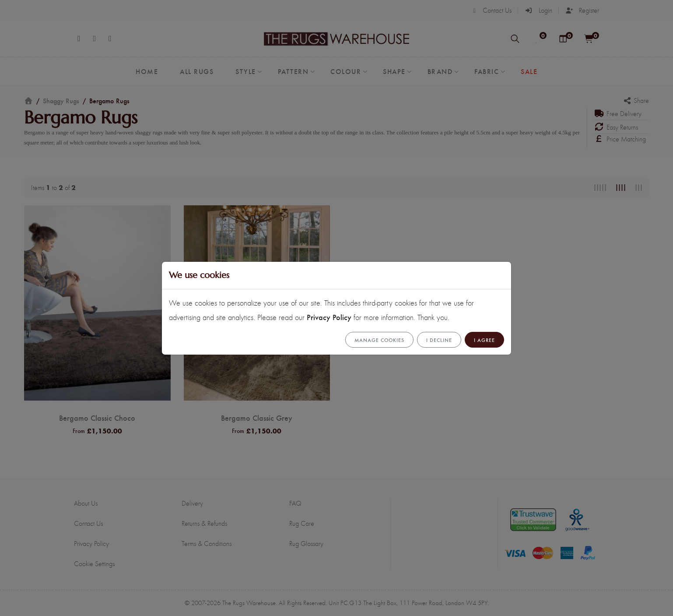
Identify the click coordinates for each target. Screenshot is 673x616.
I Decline (439, 340)
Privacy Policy (329, 317)
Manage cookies (379, 340)
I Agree (484, 340)
